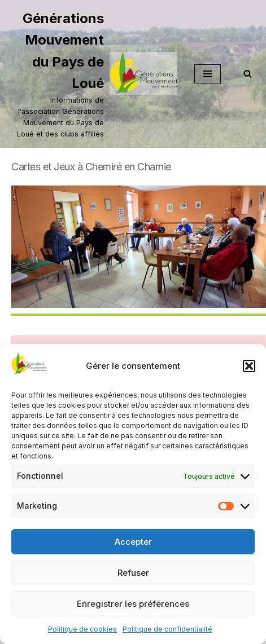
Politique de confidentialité (167, 629)
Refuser (133, 573)
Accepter (133, 542)
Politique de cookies (82, 629)
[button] (249, 366)
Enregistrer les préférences (133, 604)
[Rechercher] (248, 74)
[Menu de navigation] (208, 74)
